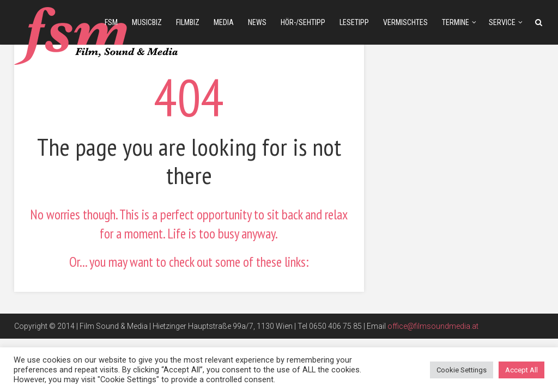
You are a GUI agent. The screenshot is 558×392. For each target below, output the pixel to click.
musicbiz (147, 22)
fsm (111, 22)
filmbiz (188, 22)
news (257, 22)
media (224, 22)
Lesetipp (354, 22)
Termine (456, 22)
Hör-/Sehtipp (303, 22)
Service (502, 22)
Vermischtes (405, 22)
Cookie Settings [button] (462, 370)
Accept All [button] (521, 370)
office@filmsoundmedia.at (433, 326)
